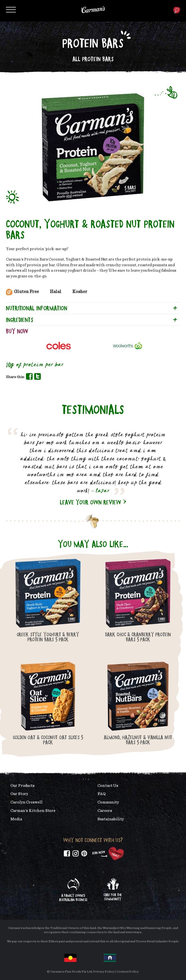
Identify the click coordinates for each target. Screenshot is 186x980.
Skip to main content (16, 4)
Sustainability (111, 819)
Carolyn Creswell (26, 802)
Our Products (23, 786)
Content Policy (128, 972)
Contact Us (108, 786)
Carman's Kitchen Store (33, 811)
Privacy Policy (104, 972)
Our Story (19, 794)
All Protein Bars (93, 59)
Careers (105, 811)
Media (16, 819)
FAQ (102, 794)
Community (108, 802)
